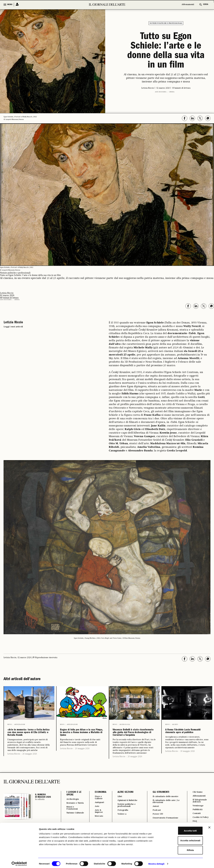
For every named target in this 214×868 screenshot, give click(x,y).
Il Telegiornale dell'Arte (200, 817)
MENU (10, 5)
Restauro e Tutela (73, 820)
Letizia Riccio (14, 770)
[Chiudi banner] (209, 826)
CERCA (206, 5)
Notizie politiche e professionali (166, 23)
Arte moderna (161, 92)
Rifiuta (182, 848)
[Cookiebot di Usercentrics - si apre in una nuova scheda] (19, 862)
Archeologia (125, 724)
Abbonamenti (188, 5)
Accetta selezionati (182, 839)
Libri (118, 812)
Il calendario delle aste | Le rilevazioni (165, 820)
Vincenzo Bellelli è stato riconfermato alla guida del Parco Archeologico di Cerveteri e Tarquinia (134, 741)
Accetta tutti (182, 829)
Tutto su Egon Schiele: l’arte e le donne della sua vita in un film (166, 51)
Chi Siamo (197, 808)
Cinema (172, 92)
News (10, 724)
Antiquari (98, 819)
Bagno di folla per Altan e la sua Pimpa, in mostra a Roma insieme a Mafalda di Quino (80, 741)
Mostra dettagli (156, 862)
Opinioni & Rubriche (127, 816)
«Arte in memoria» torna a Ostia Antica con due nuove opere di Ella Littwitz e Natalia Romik (29, 741)
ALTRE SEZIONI (123, 808)
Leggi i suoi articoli (13, 327)
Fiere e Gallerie (97, 814)
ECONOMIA (98, 808)
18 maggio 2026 (187, 760)
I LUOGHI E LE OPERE (74, 809)
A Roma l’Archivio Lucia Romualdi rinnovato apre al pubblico (187, 736)
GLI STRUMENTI (159, 808)
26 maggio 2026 (30, 770)
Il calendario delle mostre (162, 814)
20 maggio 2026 (82, 764)
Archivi (175, 724)
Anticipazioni (20, 724)
